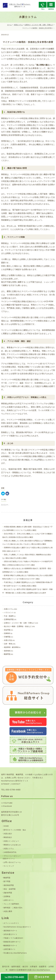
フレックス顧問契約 (11, 904)
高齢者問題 (8, 893)
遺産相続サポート (10, 931)
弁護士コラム (18, 25)
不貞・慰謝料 (9, 616)
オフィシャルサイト (11, 923)
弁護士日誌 (8, 640)
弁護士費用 (8, 911)
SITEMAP (5, 784)
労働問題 (7, 637)
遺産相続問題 (9, 885)
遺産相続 (7, 651)
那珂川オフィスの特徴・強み (15, 830)
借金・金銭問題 (10, 889)
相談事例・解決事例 (11, 647)
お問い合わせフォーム (12, 862)
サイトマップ (9, 866)
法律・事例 (8, 644)
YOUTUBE (8, 803)
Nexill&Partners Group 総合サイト (17, 927)
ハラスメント (9, 612)
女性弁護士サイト (10, 934)
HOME (6, 826)
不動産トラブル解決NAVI (13, 938)
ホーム (9, 25)
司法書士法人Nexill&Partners (15, 953)
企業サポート (9, 900)
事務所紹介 (8, 837)
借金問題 (7, 630)
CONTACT (16, 784)
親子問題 (7, 881)
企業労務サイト (10, 949)
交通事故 (7, 896)
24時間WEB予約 (10, 852)
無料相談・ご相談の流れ (13, 908)
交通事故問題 (9, 619)
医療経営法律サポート (12, 942)
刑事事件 (7, 633)
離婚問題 (7, 654)
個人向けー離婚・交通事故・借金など (18, 626)
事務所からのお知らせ (12, 845)
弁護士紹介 (8, 834)
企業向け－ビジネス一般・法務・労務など (39, 25)
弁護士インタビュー (11, 841)
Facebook (8, 806)
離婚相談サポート (10, 945)
